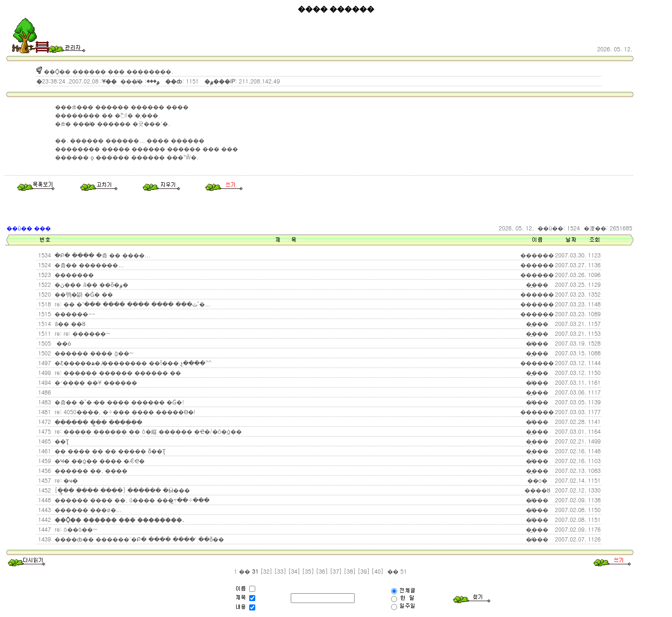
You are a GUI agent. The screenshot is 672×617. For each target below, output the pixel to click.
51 (403, 571)
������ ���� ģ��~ (93, 353)
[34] (294, 571)
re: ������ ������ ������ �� (117, 372)
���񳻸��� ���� (55, 392)
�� (245, 571)
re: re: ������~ (81, 333)
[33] (280, 571)
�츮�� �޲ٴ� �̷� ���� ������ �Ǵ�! (118, 402)
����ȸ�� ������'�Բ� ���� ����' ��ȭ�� (138, 539)
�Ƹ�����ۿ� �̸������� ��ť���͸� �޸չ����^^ (132, 363)
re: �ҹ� (65, 480)
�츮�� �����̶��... (88, 265)
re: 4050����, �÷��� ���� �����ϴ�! (124, 412)
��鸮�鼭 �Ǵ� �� (83, 294)
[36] (322, 571)
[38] (350, 571)
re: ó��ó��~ (75, 529)
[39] (364, 571)
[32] (266, 571)
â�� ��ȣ (69, 323)
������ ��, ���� (90, 470)
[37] (336, 571)
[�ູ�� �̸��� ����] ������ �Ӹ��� (121, 490)
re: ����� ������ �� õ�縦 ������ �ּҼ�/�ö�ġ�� (147, 431)
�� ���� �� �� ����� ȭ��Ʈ (109, 451)
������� (73, 274)
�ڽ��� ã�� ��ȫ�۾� (91, 284)
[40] (378, 571)
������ (537, 314)
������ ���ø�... (87, 510)
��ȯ (62, 343)
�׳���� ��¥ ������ (95, 382)
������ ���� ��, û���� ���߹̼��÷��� (131, 500)
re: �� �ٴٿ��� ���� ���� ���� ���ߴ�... (132, 304)
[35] (308, 571)
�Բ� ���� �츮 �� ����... (101, 255)
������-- (74, 314)
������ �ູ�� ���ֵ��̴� (98, 422)
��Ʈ (61, 441)
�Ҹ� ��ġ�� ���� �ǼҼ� (99, 461)
